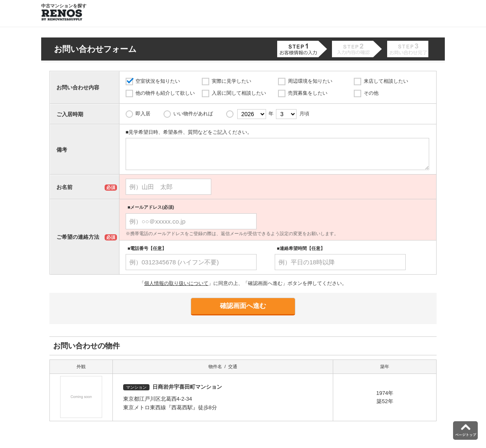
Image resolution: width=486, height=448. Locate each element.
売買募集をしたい (308, 93)
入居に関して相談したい (239, 93)
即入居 (143, 114)
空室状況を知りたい (158, 81)
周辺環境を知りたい (310, 81)
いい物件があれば (193, 114)
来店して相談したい (386, 81)
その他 (371, 93)
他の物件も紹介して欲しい (165, 93)
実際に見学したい (231, 81)
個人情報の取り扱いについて (176, 283)
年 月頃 (273, 114)
